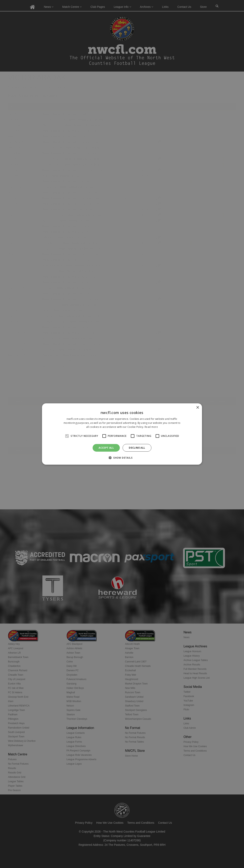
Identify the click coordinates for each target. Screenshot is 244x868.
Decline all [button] (137, 448)
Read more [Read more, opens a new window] (151, 427)
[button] (122, 458)
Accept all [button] (106, 448)
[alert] (122, 434)
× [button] (197, 408)
